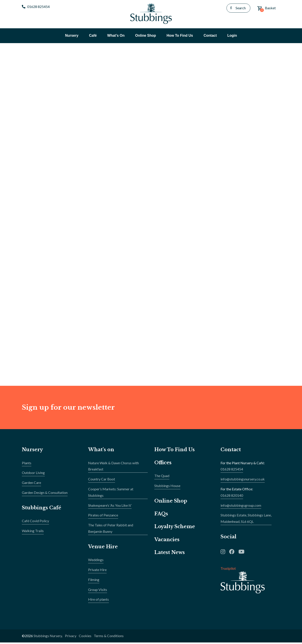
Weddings (96, 561)
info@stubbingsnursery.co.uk (243, 481)
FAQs (161, 515)
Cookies (85, 637)
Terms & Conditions (109, 637)
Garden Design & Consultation (45, 494)
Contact (231, 451)
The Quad (162, 477)
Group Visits (98, 591)
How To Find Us (175, 451)
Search (241, 8)
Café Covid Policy (35, 522)
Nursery (33, 451)
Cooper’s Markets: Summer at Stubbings (111, 494)
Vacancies (167, 541)
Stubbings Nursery (48, 637)
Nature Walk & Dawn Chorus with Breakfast (113, 468)
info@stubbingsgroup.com (241, 507)
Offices (163, 464)
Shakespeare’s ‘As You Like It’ (110, 507)
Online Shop (171, 502)
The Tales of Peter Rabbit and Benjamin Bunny (111, 530)
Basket (266, 9)
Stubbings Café (42, 509)
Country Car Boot (102, 481)
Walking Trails (33, 532)
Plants (27, 464)
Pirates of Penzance (103, 517)
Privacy (71, 637)
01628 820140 (232, 497)
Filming (94, 581)
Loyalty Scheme (175, 528)
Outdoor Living (33, 474)
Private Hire (97, 571)
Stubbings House (167, 487)
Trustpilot (228, 570)
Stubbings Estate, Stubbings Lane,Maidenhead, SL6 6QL (246, 520)
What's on (101, 451)
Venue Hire (103, 548)
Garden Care (31, 484)
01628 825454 (36, 7)
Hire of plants (98, 601)
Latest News (170, 554)
